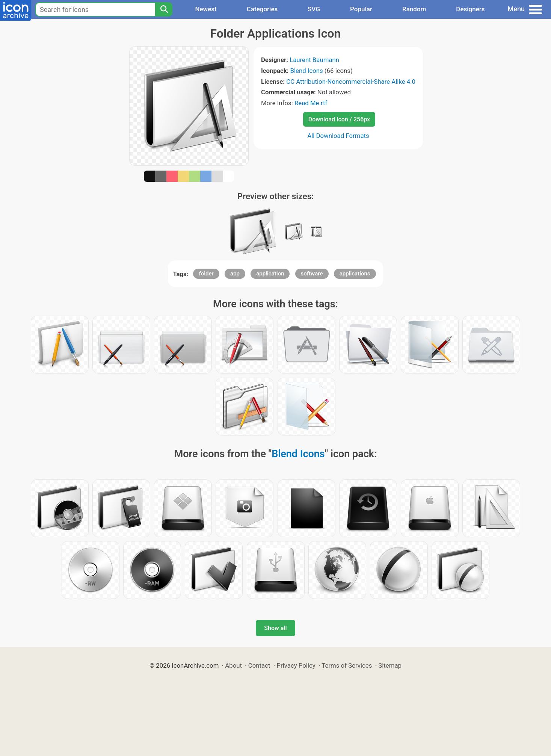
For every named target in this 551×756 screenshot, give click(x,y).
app (235, 274)
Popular (361, 9)
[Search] (164, 9)
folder (206, 274)
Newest (206, 9)
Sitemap (390, 665)
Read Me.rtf (311, 103)
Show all (275, 628)
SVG (314, 9)
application (270, 274)
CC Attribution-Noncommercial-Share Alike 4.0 (351, 82)
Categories (262, 9)
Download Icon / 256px (339, 119)
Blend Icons (307, 71)
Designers (470, 9)
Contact (259, 665)
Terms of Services (347, 665)
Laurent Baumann (314, 60)
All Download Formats (338, 136)
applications (355, 274)
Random (414, 9)
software (312, 274)
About (233, 665)
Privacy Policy (296, 665)
